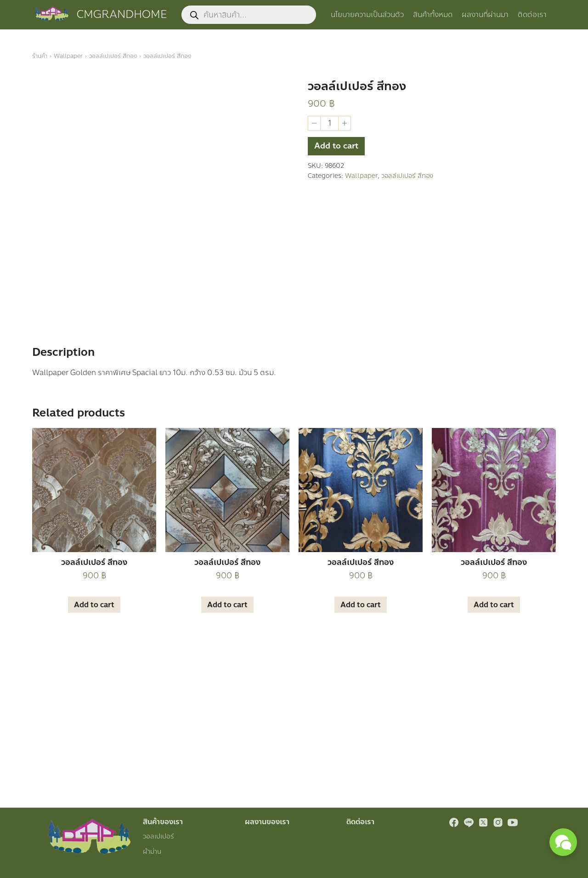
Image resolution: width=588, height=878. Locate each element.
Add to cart (337, 148)
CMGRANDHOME (122, 14)
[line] (469, 822)
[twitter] (483, 822)
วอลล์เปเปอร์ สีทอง (113, 56)
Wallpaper (68, 56)
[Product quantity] (329, 123)
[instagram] (498, 822)
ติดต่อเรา (532, 14)
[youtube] (513, 822)
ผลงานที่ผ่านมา (485, 14)
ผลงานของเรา (267, 822)
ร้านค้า (40, 56)
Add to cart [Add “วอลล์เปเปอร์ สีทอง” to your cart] (94, 739)
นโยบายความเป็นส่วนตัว (367, 14)
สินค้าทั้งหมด (433, 14)
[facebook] (454, 822)
